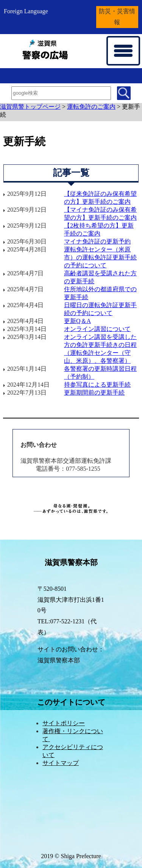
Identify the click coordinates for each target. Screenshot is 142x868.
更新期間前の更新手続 (94, 393)
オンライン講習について (97, 329)
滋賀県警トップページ (30, 107)
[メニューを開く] (123, 51)
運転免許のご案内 (91, 107)
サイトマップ (61, 763)
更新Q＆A (77, 321)
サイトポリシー (64, 723)
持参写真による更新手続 (97, 385)
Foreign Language (26, 11)
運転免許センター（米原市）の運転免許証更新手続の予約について (100, 257)
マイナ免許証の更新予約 (97, 241)
